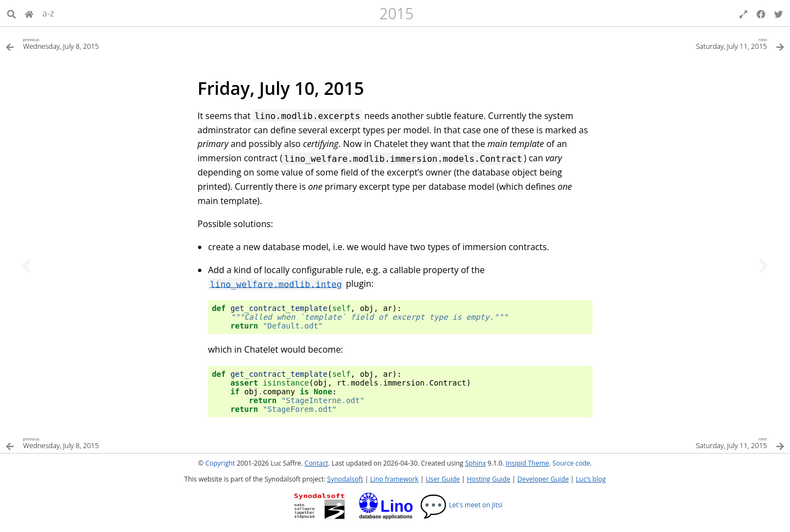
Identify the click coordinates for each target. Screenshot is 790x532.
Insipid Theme (527, 463)
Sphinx (476, 463)
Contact (316, 463)
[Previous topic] (26, 266)
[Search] (12, 13)
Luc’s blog (591, 479)
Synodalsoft (345, 479)
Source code (571, 463)
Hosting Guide (489, 479)
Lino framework (394, 479)
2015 (397, 13)
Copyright (220, 463)
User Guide (443, 479)
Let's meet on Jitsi (461, 505)
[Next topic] (764, 266)
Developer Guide (543, 479)
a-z (48, 13)
